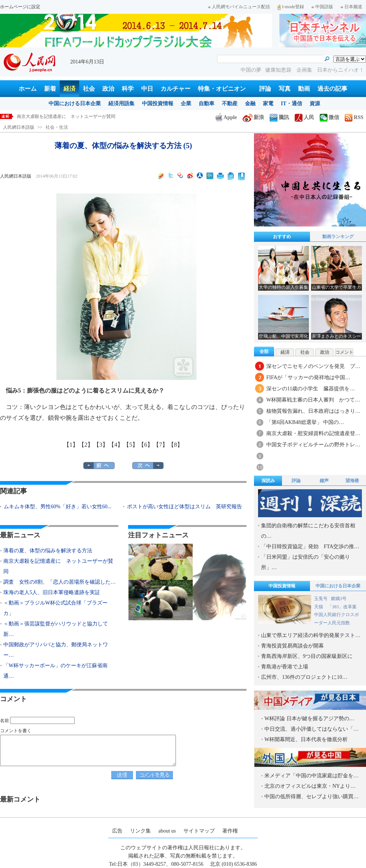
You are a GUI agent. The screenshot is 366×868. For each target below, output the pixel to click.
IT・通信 (291, 104)
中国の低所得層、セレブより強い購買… (311, 797)
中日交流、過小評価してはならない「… (311, 729)
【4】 (116, 445)
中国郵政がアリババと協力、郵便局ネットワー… (56, 650)
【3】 (101, 445)
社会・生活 (57, 127)
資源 (315, 104)
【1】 (71, 445)
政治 (108, 89)
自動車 (207, 104)
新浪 (253, 117)
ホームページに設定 (20, 7)
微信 (329, 117)
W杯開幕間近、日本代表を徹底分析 (306, 739)
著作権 (230, 831)
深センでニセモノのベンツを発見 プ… (313, 366)
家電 (268, 104)
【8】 (176, 445)
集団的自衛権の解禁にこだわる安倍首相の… (308, 531)
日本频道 (351, 7)
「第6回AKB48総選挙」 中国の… (305, 422)
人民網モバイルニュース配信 (239, 7)
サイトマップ (199, 831)
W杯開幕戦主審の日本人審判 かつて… (313, 400)
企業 (186, 104)
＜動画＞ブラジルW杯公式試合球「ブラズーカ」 (55, 608)
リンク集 (140, 831)
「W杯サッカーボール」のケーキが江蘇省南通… (55, 671)
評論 (265, 89)
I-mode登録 (291, 7)
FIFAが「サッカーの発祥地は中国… (308, 377)
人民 (304, 117)
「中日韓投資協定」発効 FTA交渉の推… (310, 547)
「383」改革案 (342, 607)
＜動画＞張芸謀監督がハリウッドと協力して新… (56, 629)
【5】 (131, 445)
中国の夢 (251, 70)
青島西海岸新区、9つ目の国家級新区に (307, 656)
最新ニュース (20, 535)
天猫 (319, 607)
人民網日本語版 (19, 127)
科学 (128, 89)
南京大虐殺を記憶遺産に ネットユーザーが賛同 (58, 566)
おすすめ (282, 237)
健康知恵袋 (279, 70)
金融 (250, 104)
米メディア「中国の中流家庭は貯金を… (311, 776)
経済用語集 (121, 104)
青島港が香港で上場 (285, 667)
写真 (285, 89)
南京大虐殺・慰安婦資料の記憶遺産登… (313, 433)
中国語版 (322, 7)
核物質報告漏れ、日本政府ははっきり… (313, 411)
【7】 (161, 445)
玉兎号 (321, 599)
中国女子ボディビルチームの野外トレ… (313, 445)
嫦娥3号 (339, 599)
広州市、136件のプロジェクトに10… (304, 677)
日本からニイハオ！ (341, 70)
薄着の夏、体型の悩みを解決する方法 (55, 116)
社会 (89, 89)
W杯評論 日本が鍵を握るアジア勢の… (309, 719)
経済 (69, 89)
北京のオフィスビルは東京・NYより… (310, 786)
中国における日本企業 (75, 104)
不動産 (230, 104)
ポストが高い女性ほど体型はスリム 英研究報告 (184, 507)
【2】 (86, 445)
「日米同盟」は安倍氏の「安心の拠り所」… (305, 562)
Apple (226, 117)
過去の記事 (332, 89)
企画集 (305, 70)
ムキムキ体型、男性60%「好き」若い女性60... (58, 507)
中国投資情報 (158, 104)
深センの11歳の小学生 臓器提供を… (311, 389)
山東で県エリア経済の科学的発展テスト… (311, 635)
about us (167, 831)
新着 (50, 89)
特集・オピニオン (222, 89)
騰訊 (279, 117)
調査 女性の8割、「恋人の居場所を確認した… (60, 582)
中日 (147, 89)
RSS (354, 117)
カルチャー (176, 89)
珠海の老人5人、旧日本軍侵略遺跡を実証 (52, 592)
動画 (304, 89)
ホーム (28, 89)
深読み (268, 481)
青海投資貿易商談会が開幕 (292, 646)
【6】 (146, 445)
